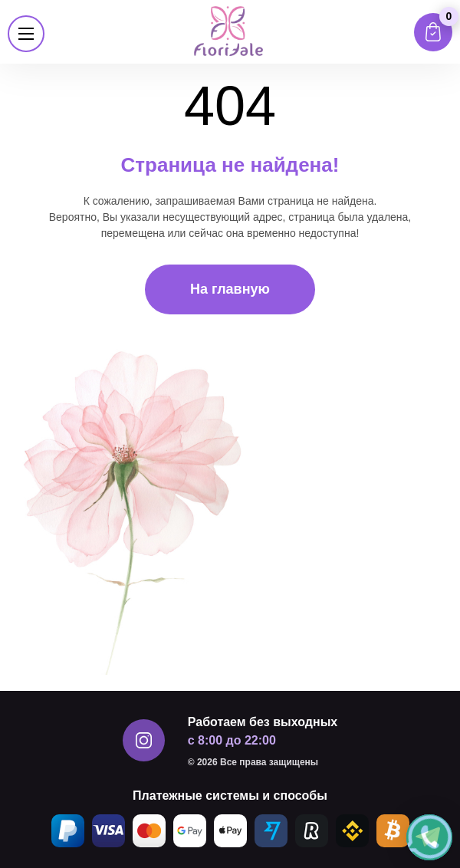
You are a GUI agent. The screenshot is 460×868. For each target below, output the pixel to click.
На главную (230, 289)
